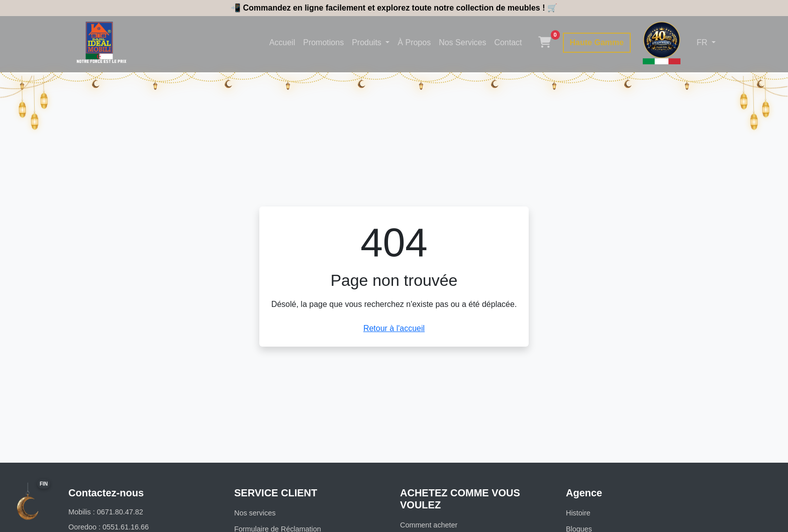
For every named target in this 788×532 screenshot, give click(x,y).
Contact (508, 42)
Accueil (282, 42)
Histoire (578, 513)
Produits (368, 42)
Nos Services (462, 42)
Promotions (323, 42)
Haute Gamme (597, 42)
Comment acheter (429, 525)
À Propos (414, 42)
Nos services (255, 513)
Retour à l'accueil (394, 328)
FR (703, 42)
